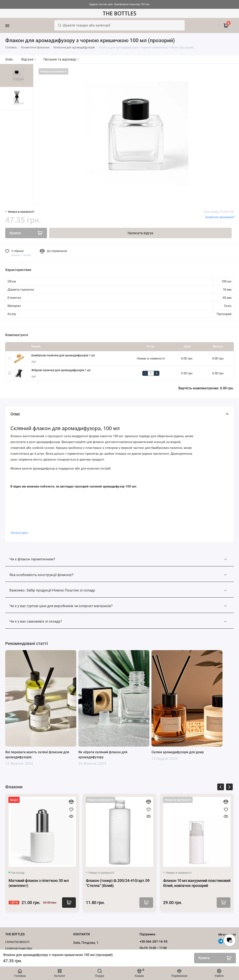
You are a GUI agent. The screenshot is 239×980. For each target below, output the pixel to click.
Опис (9, 59)
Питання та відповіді (61, 59)
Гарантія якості (17, 942)
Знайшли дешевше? (220, 217)
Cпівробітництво (19, 949)
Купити (69, 903)
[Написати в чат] (230, 940)
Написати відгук (140, 233)
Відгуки (29, 59)
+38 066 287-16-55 (154, 942)
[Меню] (13, 25)
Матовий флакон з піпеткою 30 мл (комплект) (39, 883)
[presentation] (221, 788)
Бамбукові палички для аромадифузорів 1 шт (63, 355)
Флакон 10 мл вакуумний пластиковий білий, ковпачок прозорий (197, 883)
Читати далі (19, 533)
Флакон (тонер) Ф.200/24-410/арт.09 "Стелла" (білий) (118, 883)
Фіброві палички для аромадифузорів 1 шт (61, 370)
